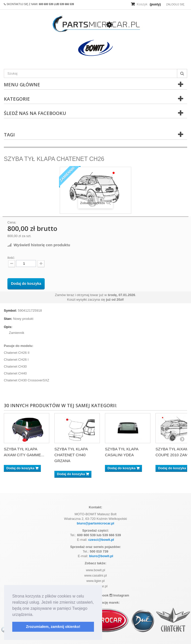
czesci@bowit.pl (101, 540)
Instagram (119, 595)
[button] (35, 615)
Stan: (8, 319)
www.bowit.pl (95, 570)
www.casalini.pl (96, 575)
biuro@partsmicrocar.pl (96, 523)
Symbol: (10, 311)
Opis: (8, 327)
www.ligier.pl (96, 581)
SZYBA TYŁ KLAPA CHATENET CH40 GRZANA (71, 455)
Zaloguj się (175, 4)
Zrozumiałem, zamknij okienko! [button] (53, 627)
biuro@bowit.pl (101, 556)
